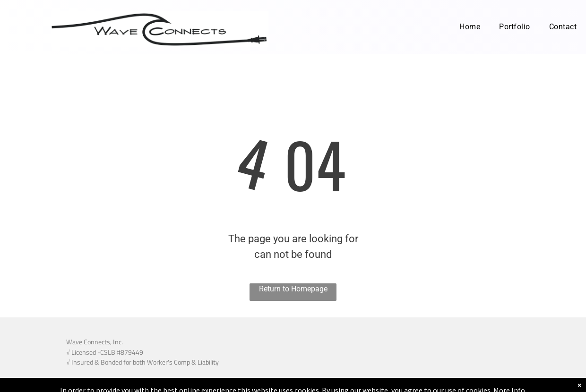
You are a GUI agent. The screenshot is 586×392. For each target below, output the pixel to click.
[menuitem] (470, 27)
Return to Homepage (293, 289)
